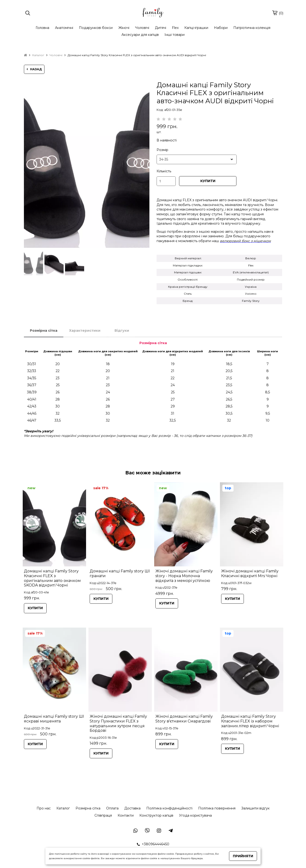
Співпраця (103, 815)
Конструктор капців (156, 815)
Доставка (132, 808)
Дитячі (161, 28)
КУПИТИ (208, 181)
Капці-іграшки (196, 28)
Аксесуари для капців (140, 35)
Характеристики (85, 331)
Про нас (44, 808)
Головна (42, 28)
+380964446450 (153, 844)
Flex (175, 28)
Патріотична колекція (252, 28)
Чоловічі (142, 28)
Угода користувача (195, 815)
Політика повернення (217, 808)
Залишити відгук (255, 808)
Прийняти (243, 856)
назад (34, 69)
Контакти (126, 815)
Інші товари (175, 35)
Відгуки (122, 331)
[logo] (153, 13)
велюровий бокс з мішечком (245, 241)
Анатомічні (64, 28)
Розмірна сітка (44, 331)
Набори (221, 28)
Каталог (63, 808)
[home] (25, 55)
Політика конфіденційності (169, 808)
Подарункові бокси (96, 28)
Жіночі (124, 28)
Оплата (112, 808)
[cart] (275, 13)
